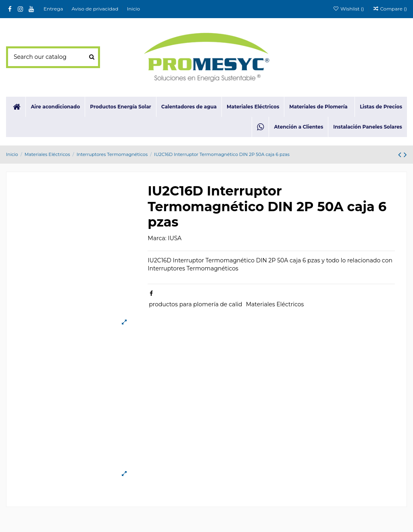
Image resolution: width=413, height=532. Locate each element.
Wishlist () (349, 9)
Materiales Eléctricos (275, 304)
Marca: (157, 238)
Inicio (133, 9)
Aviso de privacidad (96, 9)
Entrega (54, 9)
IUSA (175, 238)
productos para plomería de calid (195, 304)
